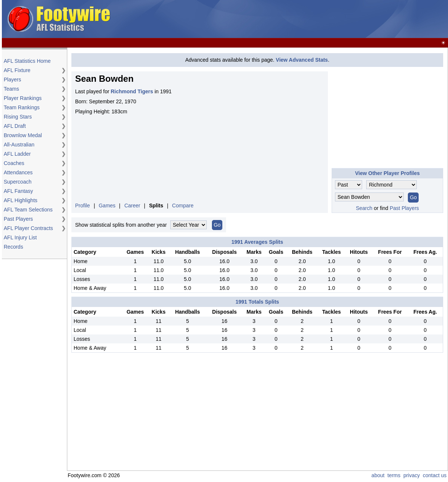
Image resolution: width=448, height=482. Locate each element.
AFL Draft (15, 126)
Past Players (18, 219)
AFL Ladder (17, 154)
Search (364, 208)
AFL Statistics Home (27, 61)
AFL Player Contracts (28, 228)
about (378, 475)
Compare (183, 206)
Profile (83, 206)
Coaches (14, 163)
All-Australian (19, 145)
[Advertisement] (387, 118)
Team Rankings (22, 107)
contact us (435, 475)
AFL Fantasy (18, 191)
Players (12, 80)
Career (132, 206)
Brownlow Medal (23, 135)
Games (107, 206)
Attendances (18, 172)
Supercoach (18, 182)
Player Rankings (23, 98)
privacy (412, 475)
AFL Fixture (17, 70)
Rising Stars (18, 117)
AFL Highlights (21, 200)
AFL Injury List (20, 237)
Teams (11, 89)
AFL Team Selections (28, 210)
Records (13, 247)
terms (394, 475)
